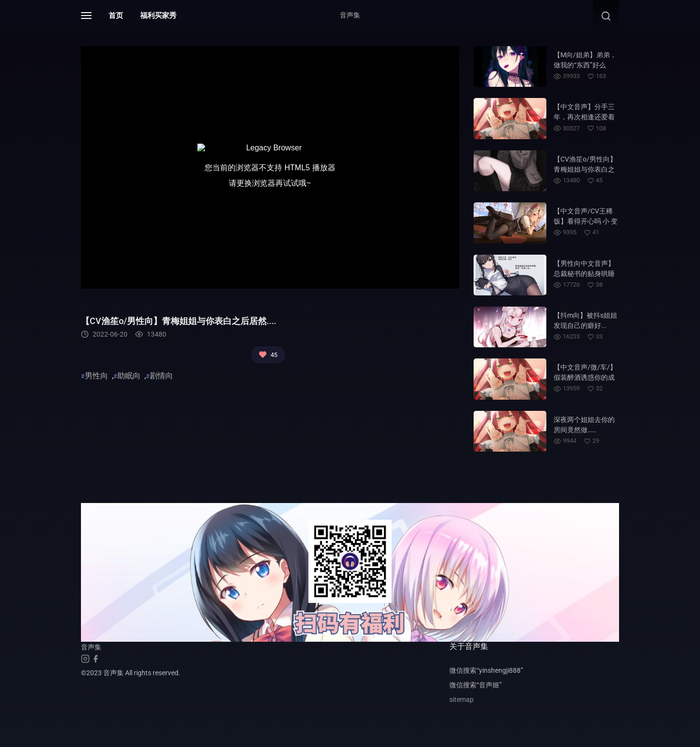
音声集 (350, 15)
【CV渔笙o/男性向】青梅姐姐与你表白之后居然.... (585, 169)
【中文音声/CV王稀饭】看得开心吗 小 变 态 (586, 221)
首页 (116, 16)
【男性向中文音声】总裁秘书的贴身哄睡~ (584, 274)
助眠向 (129, 376)
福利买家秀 (158, 16)
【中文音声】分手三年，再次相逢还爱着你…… (584, 117)
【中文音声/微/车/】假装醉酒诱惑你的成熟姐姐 (585, 377)
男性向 (96, 376)
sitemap (461, 699)
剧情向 (161, 376)
